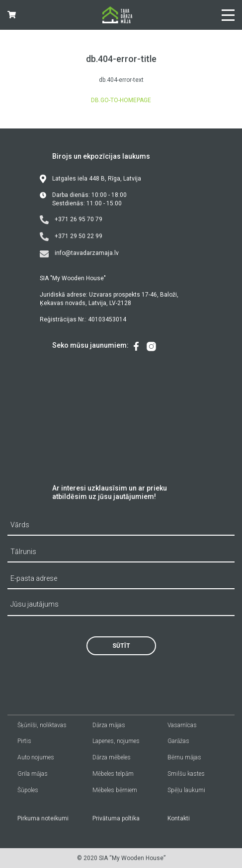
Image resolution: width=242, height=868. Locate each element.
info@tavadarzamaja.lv (79, 253)
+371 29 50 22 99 (71, 237)
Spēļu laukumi (186, 790)
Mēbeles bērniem (115, 790)
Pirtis (24, 741)
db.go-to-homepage (121, 100)
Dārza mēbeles (112, 757)
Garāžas (178, 741)
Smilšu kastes (186, 774)
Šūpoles (28, 790)
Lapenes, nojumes (116, 741)
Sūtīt (121, 646)
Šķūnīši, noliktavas (42, 725)
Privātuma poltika (116, 818)
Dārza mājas (109, 725)
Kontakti (179, 818)
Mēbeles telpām (113, 774)
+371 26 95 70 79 (71, 220)
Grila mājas (33, 774)
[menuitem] (136, 346)
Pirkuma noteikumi (43, 818)
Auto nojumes (36, 757)
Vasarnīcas (182, 725)
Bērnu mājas (184, 757)
